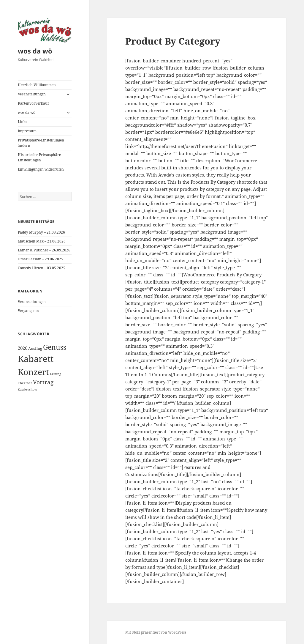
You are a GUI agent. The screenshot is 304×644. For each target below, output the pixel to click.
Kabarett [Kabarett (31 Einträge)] (36, 359)
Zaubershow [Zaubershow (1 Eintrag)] (27, 389)
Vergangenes (28, 311)
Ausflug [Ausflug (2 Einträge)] (35, 348)
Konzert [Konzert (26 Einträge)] (33, 372)
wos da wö (35, 51)
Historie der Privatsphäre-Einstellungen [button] (40, 157)
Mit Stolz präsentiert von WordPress (156, 632)
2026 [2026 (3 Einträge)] (23, 348)
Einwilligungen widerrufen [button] (41, 169)
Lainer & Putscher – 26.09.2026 (44, 250)
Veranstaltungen (32, 94)
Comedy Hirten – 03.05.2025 (42, 268)
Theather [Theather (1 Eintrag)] (25, 383)
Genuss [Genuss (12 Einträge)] (55, 347)
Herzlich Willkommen (37, 85)
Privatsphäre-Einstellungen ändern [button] (41, 143)
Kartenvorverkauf (33, 103)
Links (22, 122)
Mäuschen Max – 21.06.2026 (42, 241)
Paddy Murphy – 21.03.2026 (41, 232)
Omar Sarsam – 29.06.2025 (41, 259)
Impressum (27, 131)
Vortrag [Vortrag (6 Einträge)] (43, 382)
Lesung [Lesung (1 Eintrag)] (56, 374)
